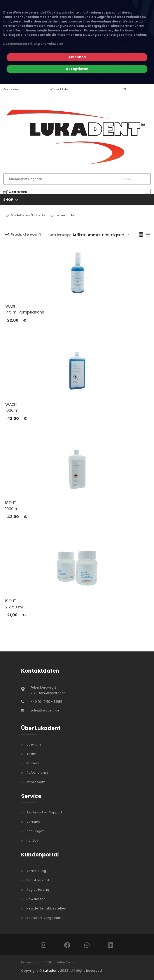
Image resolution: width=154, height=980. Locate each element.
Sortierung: (59, 235)
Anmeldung (36, 871)
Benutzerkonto (39, 880)
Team (31, 754)
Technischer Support (45, 812)
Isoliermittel (65, 215)
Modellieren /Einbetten (29, 215)
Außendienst (37, 773)
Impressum (36, 782)
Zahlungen (36, 831)
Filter (13, 207)
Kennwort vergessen (44, 918)
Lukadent (51, 971)
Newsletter (36, 899)
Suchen (124, 179)
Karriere (33, 763)
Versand (33, 822)
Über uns (34, 744)
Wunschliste (59, 89)
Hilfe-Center (66, 963)
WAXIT (11, 306)
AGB (49, 963)
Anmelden (11, 89)
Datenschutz (31, 963)
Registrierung (38, 890)
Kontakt (33, 840)
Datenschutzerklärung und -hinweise (33, 44)
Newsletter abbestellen (46, 908)
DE (125, 89)
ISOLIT (11, 503)
